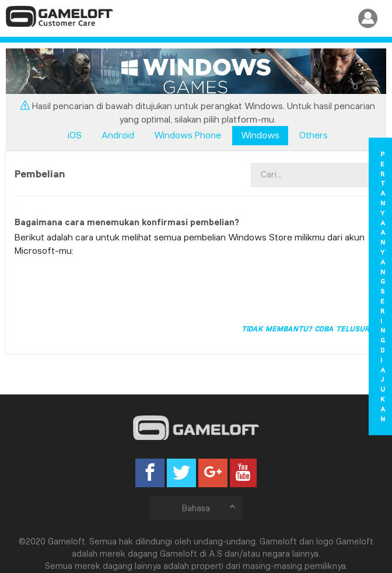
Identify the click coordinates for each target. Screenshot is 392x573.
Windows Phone (188, 135)
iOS (75, 135)
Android (118, 135)
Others (314, 135)
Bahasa (209, 508)
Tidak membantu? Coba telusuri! (308, 329)
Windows (260, 135)
